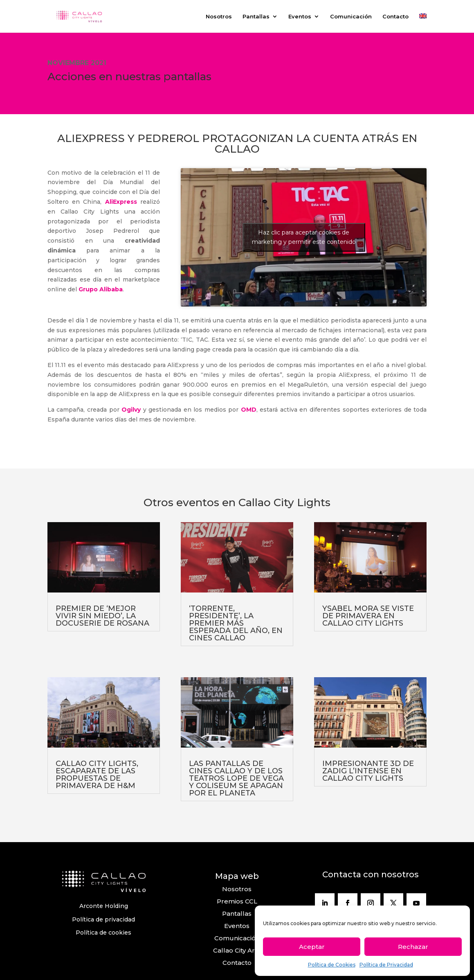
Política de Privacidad (386, 965)
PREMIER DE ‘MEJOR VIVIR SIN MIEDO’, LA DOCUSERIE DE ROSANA (102, 616)
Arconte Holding (104, 906)
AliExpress (121, 202)
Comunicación (351, 17)
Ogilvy (131, 410)
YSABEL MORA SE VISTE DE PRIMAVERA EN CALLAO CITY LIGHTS (368, 616)
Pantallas (256, 17)
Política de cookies (103, 933)
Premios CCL (237, 901)
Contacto (395, 17)
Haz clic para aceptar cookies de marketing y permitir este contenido (304, 237)
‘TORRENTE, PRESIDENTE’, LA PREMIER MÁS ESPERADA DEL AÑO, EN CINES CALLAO (236, 623)
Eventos (300, 17)
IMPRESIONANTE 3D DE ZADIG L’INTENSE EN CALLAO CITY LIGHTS (368, 771)
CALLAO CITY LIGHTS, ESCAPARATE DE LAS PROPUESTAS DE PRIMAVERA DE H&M (97, 775)
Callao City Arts (237, 950)
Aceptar (312, 947)
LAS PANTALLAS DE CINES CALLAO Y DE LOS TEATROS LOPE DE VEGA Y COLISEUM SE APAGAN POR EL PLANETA (236, 778)
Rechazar (413, 947)
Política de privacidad (103, 919)
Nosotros (219, 17)
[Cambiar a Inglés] (423, 23)
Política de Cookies (332, 965)
